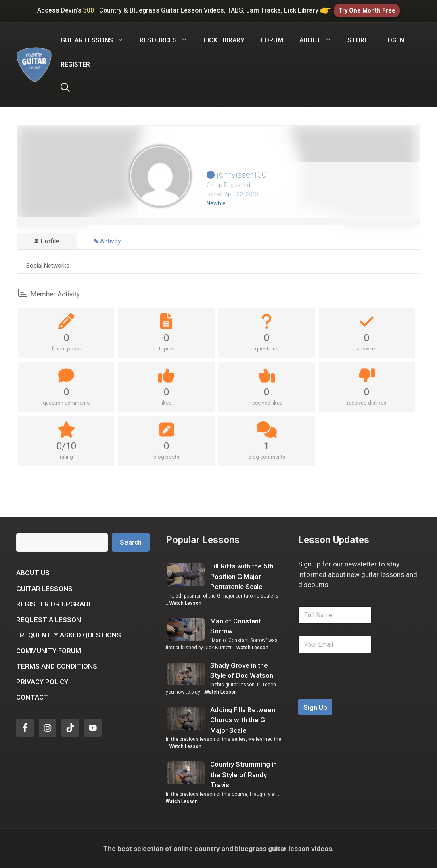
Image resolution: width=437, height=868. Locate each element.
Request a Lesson (49, 619)
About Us (33, 573)
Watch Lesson (185, 603)
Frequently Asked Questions (69, 635)
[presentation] (360, 694)
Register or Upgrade (54, 604)
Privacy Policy (42, 681)
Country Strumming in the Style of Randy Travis (244, 775)
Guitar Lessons (44, 588)
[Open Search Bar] (65, 88)
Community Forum (49, 650)
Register (75, 64)
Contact (32, 697)
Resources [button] (167, 40)
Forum (272, 40)
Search (131, 542)
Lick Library (224, 40)
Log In (394, 40)
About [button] (319, 40)
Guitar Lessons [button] (96, 40)
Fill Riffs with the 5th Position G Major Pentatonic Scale (242, 576)
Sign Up (315, 707)
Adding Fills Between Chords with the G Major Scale (243, 720)
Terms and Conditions (57, 666)
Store (358, 40)
